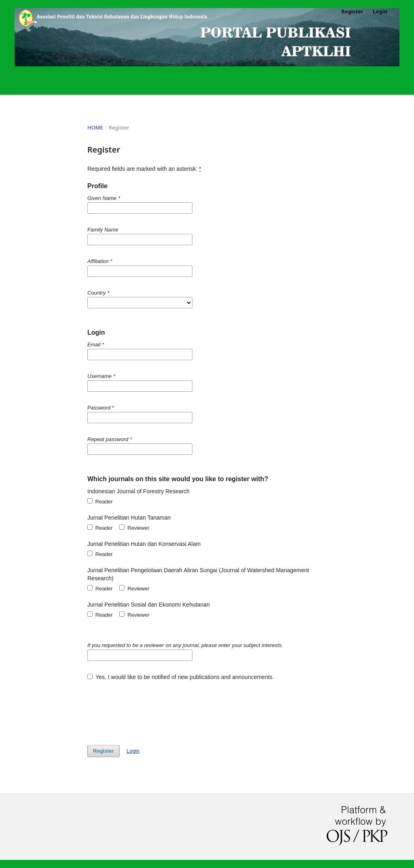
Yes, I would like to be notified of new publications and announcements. (181, 677)
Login (380, 11)
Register (352, 11)
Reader (100, 501)
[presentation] (149, 709)
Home (95, 127)
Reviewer (134, 528)
